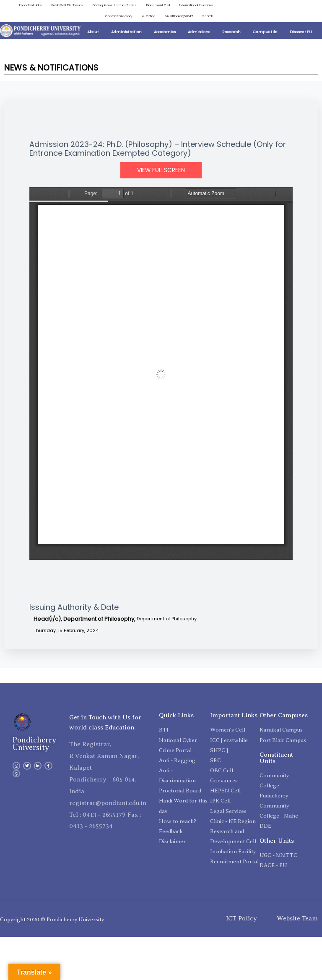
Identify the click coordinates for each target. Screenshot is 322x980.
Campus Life (265, 32)
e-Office (149, 16)
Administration (126, 32)
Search (208, 16)
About (93, 32)
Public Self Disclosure (67, 5)
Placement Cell (158, 5)
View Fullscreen (161, 170)
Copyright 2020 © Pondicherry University (52, 919)
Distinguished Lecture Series (115, 5)
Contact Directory (119, 16)
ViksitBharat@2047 (179, 16)
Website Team (297, 918)
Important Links (31, 5)
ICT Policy (241, 918)
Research (231, 32)
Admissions (199, 32)
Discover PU (301, 32)
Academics (165, 32)
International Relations (196, 5)
